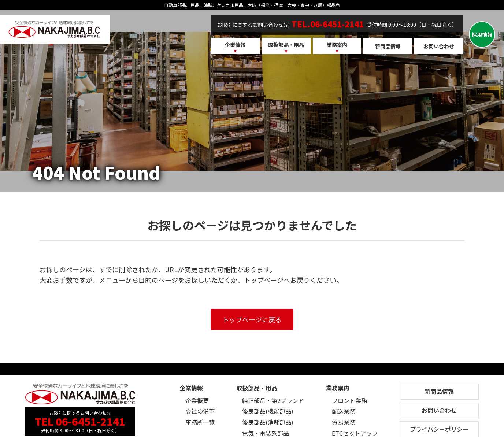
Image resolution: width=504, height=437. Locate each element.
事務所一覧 (200, 422)
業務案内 (337, 45)
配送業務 (344, 411)
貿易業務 (344, 422)
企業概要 (197, 400)
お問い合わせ (439, 46)
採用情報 (482, 34)
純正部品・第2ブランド (273, 400)
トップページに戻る (252, 319)
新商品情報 (388, 46)
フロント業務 (349, 400)
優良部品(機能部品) (268, 411)
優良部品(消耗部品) (268, 422)
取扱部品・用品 (286, 45)
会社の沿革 (200, 411)
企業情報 (235, 45)
